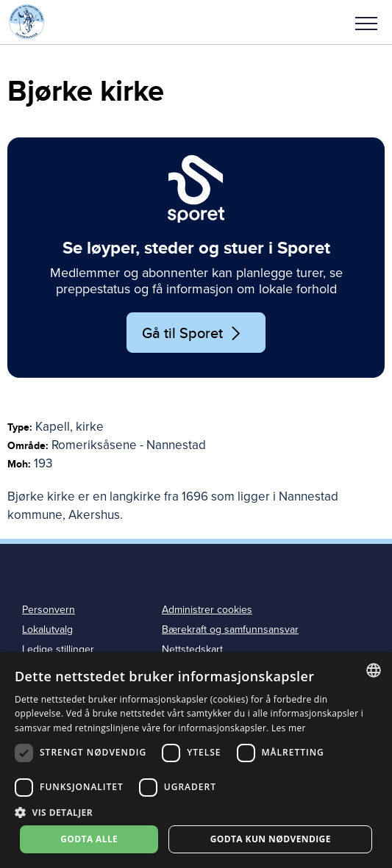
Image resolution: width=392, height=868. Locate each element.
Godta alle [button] (89, 839)
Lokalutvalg (47, 630)
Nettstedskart (192, 649)
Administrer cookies (207, 610)
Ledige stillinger (58, 649)
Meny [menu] (366, 24)
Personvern (49, 610)
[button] (366, 22)
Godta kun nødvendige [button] (271, 839)
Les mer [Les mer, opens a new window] (289, 728)
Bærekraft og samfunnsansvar (230, 630)
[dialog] (196, 760)
